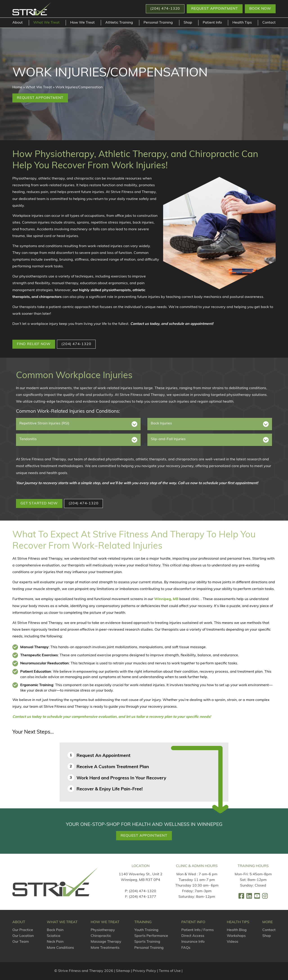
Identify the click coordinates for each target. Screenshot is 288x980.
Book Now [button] (260, 9)
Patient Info (212, 23)
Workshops (236, 936)
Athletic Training (119, 23)
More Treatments (105, 948)
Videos (233, 942)
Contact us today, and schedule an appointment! (172, 324)
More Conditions (60, 948)
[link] (241, 896)
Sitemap (123, 971)
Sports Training (147, 942)
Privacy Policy (144, 971)
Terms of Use (170, 971)
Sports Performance (151, 936)
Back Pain (55, 930)
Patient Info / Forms (198, 930)
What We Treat (46, 23)
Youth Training (146, 930)
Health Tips (242, 23)
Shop (188, 23)
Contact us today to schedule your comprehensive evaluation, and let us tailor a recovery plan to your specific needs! (112, 717)
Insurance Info (193, 942)
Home (17, 87)
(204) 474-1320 (76, 344)
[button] (165, 9)
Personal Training (158, 23)
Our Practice (23, 930)
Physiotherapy (103, 930)
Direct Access (193, 936)
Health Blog (237, 930)
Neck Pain (55, 942)
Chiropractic (101, 936)
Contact (269, 23)
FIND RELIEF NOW (34, 344)
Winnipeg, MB (166, 599)
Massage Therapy (106, 942)
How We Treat (82, 23)
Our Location (23, 936)
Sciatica (54, 936)
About (18, 23)
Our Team (21, 942)
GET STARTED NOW (39, 503)
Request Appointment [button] (215, 9)
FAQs (186, 948)
